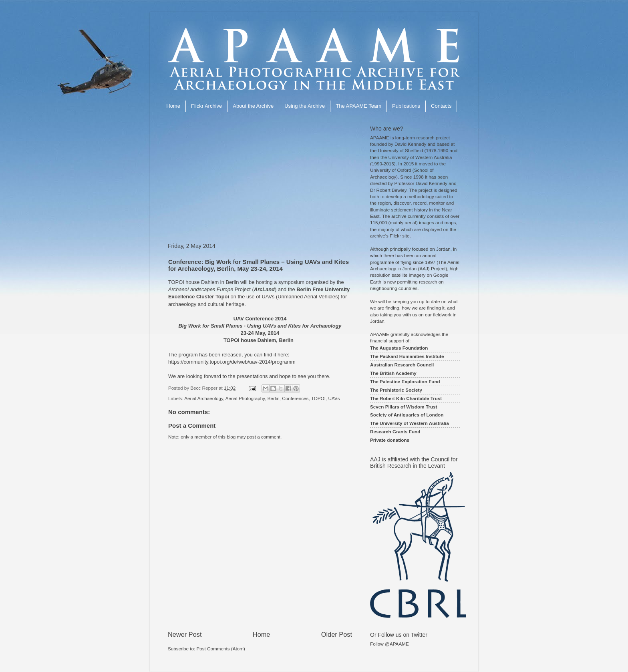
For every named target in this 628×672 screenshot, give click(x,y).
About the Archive (253, 106)
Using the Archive (305, 106)
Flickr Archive (206, 106)
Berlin (274, 398)
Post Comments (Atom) (220, 649)
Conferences (295, 398)
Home (173, 106)
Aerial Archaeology (204, 398)
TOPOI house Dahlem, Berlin (259, 340)
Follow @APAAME (389, 644)
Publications (406, 106)
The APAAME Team (358, 106)
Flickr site (400, 236)
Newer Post (185, 634)
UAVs (334, 398)
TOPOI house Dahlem (193, 282)
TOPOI (318, 398)
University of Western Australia (420, 157)
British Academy (398, 373)
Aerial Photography (245, 398)
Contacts (441, 106)
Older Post (337, 634)
